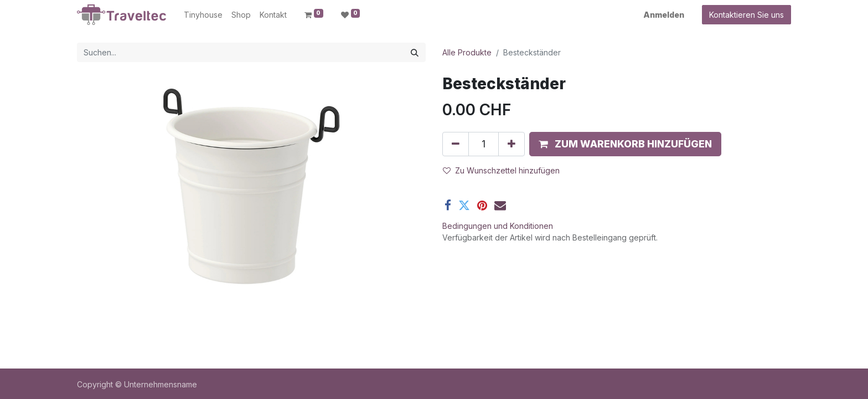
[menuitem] (203, 15)
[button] (625, 144)
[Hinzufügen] (512, 144)
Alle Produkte (467, 52)
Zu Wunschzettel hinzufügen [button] (501, 170)
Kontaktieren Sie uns (746, 15)
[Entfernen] (456, 144)
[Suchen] (415, 52)
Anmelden (664, 15)
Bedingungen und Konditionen (498, 226)
